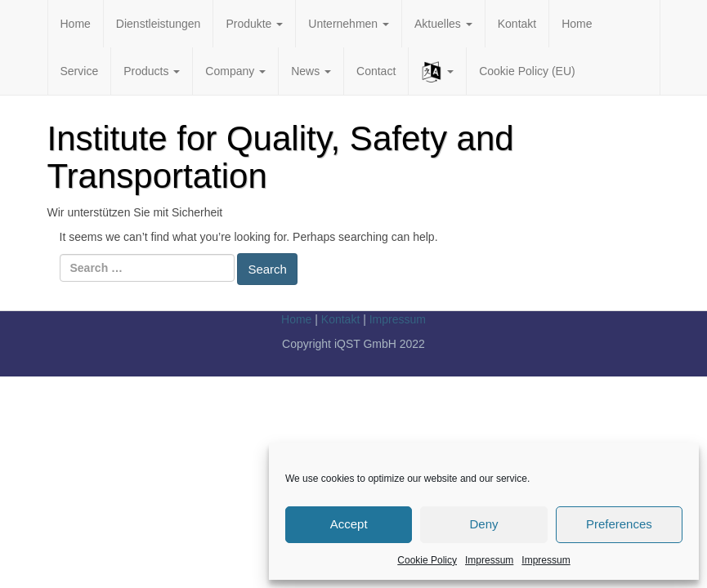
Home (76, 24)
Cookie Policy (427, 560)
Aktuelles (443, 24)
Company (235, 71)
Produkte (254, 24)
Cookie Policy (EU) (527, 71)
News (311, 71)
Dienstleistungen (159, 24)
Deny (483, 524)
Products (152, 71)
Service (80, 71)
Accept (349, 524)
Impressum (489, 560)
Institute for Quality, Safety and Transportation (281, 157)
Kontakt (517, 24)
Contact (376, 71)
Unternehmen (349, 24)
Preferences (619, 524)
